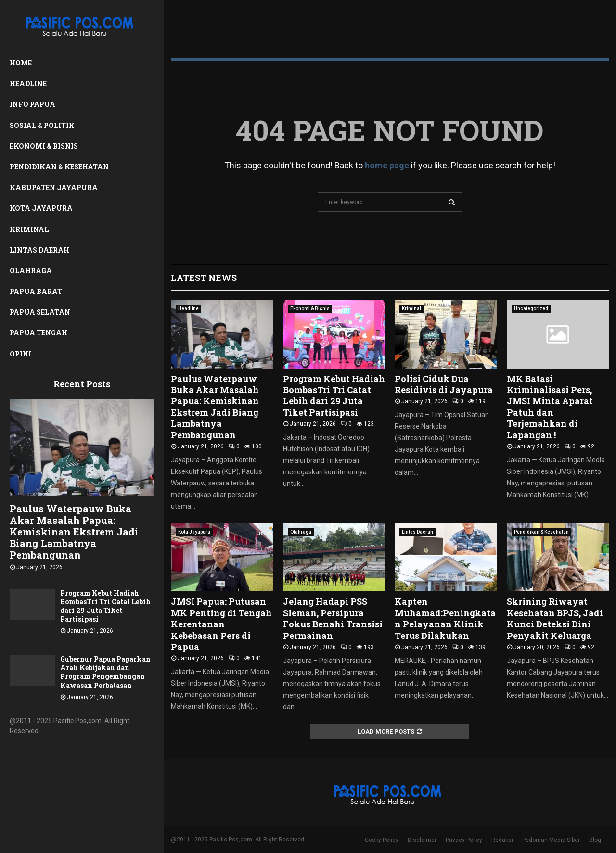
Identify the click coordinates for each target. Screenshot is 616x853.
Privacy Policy (464, 840)
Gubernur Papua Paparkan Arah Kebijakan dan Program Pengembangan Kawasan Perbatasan (105, 672)
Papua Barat (36, 291)
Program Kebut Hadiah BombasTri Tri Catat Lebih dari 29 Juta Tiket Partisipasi (105, 606)
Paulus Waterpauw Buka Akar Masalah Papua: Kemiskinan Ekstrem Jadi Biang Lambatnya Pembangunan (74, 532)
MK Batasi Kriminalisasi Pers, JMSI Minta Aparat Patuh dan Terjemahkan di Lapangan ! (550, 407)
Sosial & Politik (42, 125)
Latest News (204, 278)
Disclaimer (422, 840)
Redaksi (502, 840)
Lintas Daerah (39, 250)
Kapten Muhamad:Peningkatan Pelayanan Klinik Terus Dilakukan (445, 618)
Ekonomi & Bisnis (44, 146)
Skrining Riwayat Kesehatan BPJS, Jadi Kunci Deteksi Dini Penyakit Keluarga (555, 618)
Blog (595, 840)
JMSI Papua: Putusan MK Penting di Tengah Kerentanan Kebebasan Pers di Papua (221, 624)
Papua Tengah (38, 333)
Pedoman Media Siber (551, 840)
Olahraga (31, 271)
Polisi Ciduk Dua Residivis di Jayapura (444, 384)
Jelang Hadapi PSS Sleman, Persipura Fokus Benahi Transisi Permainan (333, 618)
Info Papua (32, 104)
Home (21, 63)
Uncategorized (531, 309)
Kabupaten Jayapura (54, 187)
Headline (28, 83)
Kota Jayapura (41, 208)
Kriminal (29, 229)
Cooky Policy (382, 840)
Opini (20, 354)
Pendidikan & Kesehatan (59, 167)
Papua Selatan (40, 312)
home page (387, 165)
